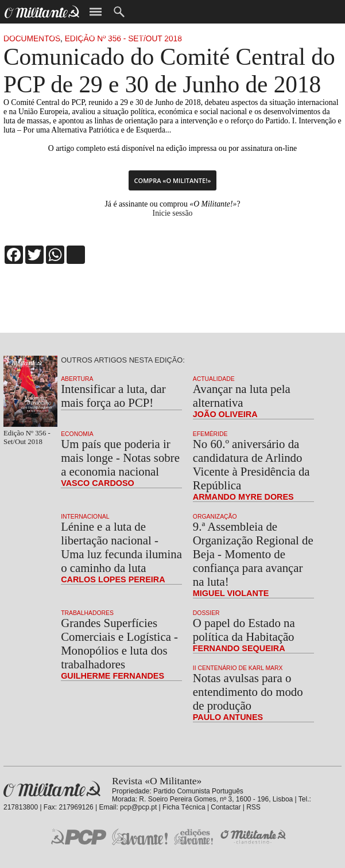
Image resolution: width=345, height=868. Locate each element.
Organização (215, 517)
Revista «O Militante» (52, 789)
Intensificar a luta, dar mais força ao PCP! (113, 396)
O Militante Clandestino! (254, 837)
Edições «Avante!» (194, 837)
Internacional (85, 517)
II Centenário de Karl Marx (238, 668)
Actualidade (214, 379)
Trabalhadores (87, 613)
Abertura (77, 379)
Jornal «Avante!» (140, 837)
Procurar (119, 12)
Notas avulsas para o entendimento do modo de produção (248, 692)
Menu (96, 12)
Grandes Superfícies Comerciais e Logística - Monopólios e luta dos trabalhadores (119, 643)
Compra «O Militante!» (173, 180)
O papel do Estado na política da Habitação (244, 630)
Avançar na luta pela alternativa (242, 396)
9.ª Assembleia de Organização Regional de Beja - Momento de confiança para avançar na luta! (253, 554)
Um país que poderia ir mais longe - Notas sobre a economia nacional (120, 458)
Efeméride (210, 434)
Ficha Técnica (184, 807)
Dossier (206, 613)
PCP (79, 836)
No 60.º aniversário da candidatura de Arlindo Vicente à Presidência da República (251, 464)
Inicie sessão (173, 213)
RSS (253, 807)
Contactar (226, 807)
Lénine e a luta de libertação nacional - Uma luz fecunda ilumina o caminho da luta (121, 547)
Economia (77, 434)
